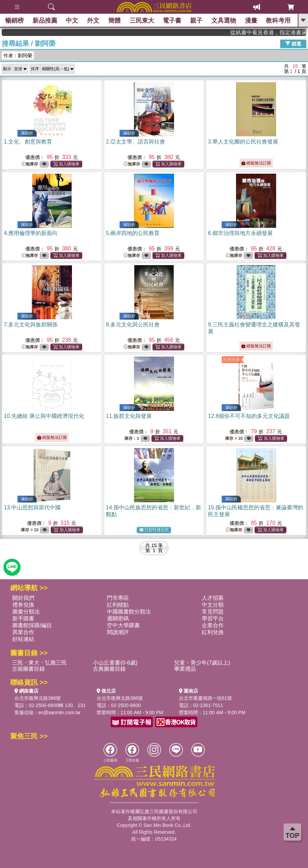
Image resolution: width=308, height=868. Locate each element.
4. (31, 233)
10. (44, 416)
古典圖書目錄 (109, 669)
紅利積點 (118, 605)
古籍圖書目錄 (28, 669)
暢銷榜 (14, 21)
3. (243, 142)
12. (249, 416)
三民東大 (142, 21)
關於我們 (23, 598)
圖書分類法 (26, 612)
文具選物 (224, 21)
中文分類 (213, 605)
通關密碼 (118, 618)
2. (135, 142)
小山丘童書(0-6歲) (115, 663)
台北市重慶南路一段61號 (206, 698)
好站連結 (23, 639)
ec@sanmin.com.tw (59, 712)
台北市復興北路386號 (38, 698)
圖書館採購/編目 (32, 625)
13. (32, 507)
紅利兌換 (232, 360)
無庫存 (30, 164)
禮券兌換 (23, 605)
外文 (93, 21)
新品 (45, 21)
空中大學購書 (123, 625)
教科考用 (278, 21)
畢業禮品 (185, 669)
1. (28, 142)
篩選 (293, 44)
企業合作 (213, 625)
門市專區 (118, 598)
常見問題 (213, 612)
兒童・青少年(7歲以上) (202, 663)
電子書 (172, 21)
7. (31, 325)
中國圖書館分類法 (129, 612)
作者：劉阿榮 (18, 55)
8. (133, 325)
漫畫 (251, 21)
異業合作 (23, 632)
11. (129, 416)
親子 (196, 21)
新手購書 (23, 618)
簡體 (114, 21)
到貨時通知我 (154, 530)
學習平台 (213, 618)
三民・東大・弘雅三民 (39, 663)
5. (133, 233)
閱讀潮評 (118, 632)
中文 (72, 21)
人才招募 (213, 598)
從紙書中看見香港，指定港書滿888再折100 (279, 32)
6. (240, 233)
